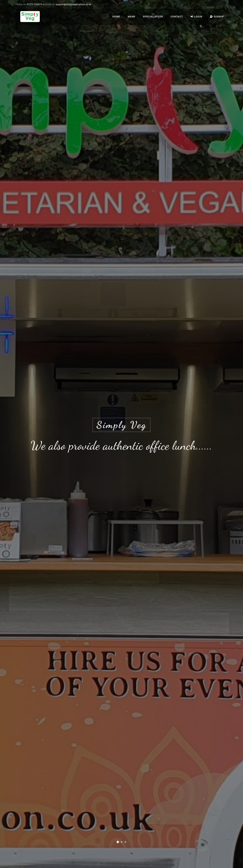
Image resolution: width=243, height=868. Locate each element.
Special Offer (153, 17)
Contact (177, 17)
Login (196, 17)
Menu (131, 17)
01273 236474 (34, 4)
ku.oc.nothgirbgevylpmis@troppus (73, 4)
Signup (217, 17)
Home (116, 17)
